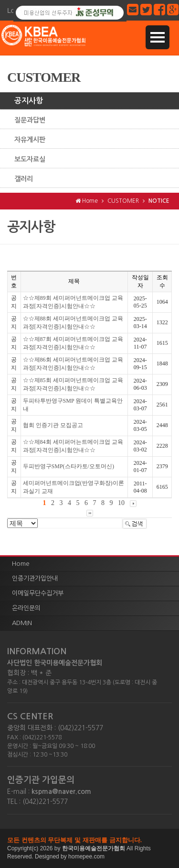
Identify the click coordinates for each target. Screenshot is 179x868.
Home (21, 564)
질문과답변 (30, 120)
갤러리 (24, 179)
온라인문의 (26, 608)
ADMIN (22, 623)
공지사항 (29, 101)
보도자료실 (30, 159)
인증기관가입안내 (35, 578)
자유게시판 (30, 140)
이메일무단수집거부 (38, 593)
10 (121, 503)
